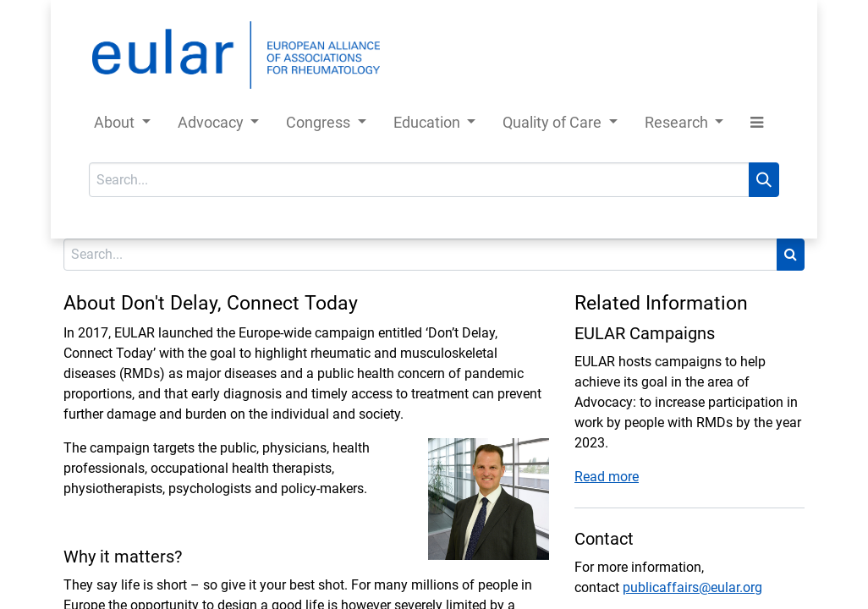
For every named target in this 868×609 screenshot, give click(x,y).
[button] (757, 126)
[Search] (764, 180)
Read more (607, 477)
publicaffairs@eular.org (692, 587)
